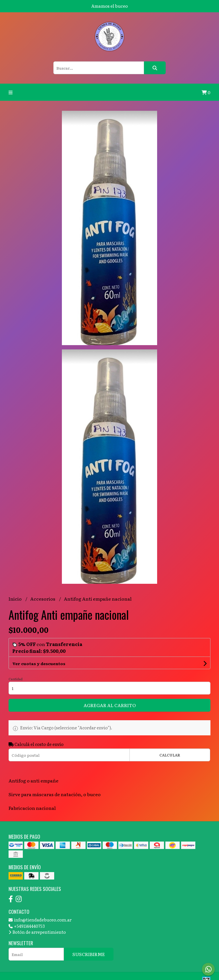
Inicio (16, 599)
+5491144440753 (27, 926)
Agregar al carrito (110, 705)
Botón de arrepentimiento (37, 932)
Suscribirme (89, 954)
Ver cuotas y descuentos (39, 663)
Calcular (170, 755)
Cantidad (16, 679)
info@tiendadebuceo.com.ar (40, 920)
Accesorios (43, 599)
